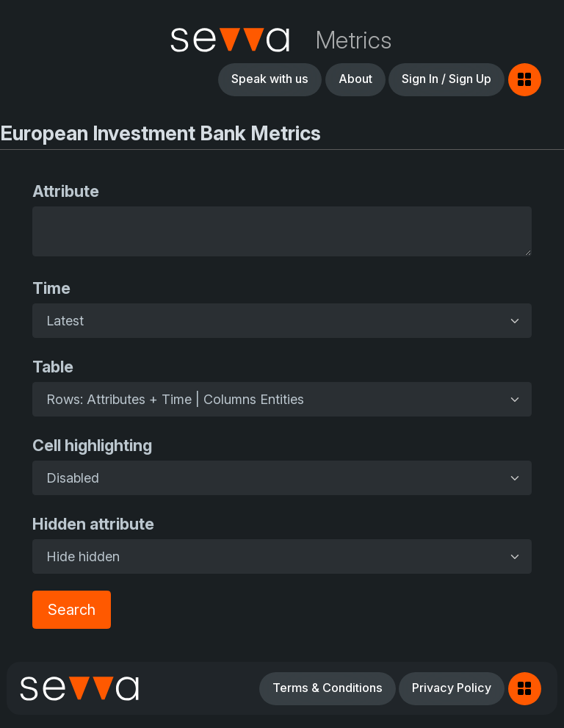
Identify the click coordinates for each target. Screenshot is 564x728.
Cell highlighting (92, 445)
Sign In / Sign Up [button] (446, 79)
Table (53, 367)
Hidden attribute (93, 524)
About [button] (355, 79)
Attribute (66, 191)
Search (72, 610)
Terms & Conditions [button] (328, 688)
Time (51, 288)
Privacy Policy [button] (452, 688)
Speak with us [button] (270, 79)
